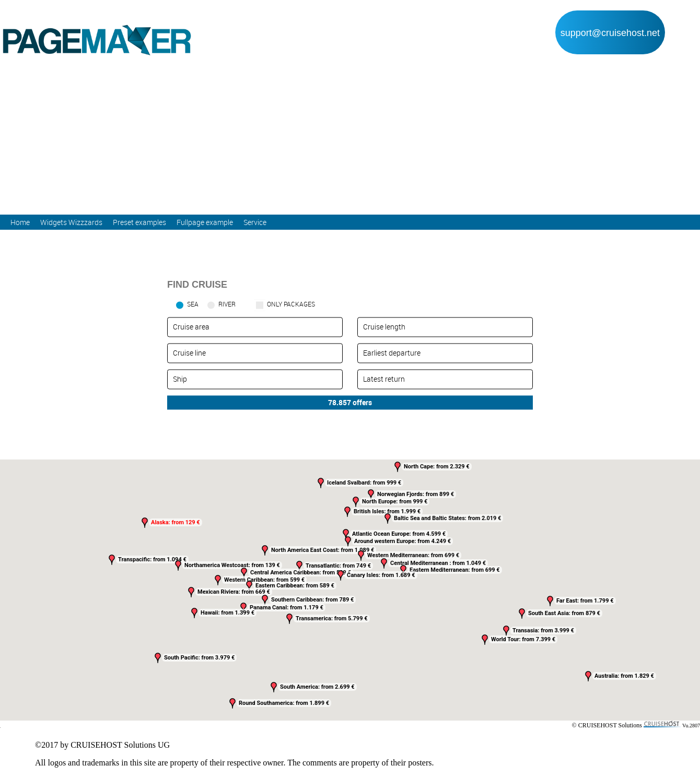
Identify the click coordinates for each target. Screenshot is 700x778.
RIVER (227, 304)
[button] (361, 556)
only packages (291, 304)
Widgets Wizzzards (71, 222)
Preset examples (139, 222)
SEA (193, 304)
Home (20, 222)
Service (255, 222)
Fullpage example (205, 222)
